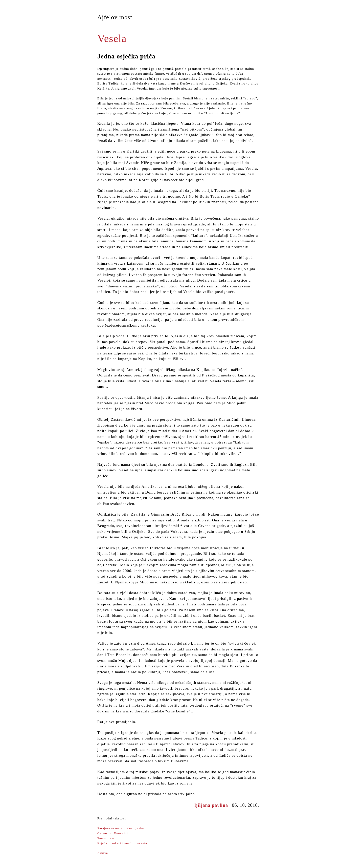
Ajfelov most (115, 17)
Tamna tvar (106, 838)
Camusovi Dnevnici (113, 833)
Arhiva (103, 853)
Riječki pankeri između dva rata (122, 843)
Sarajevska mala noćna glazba (121, 828)
